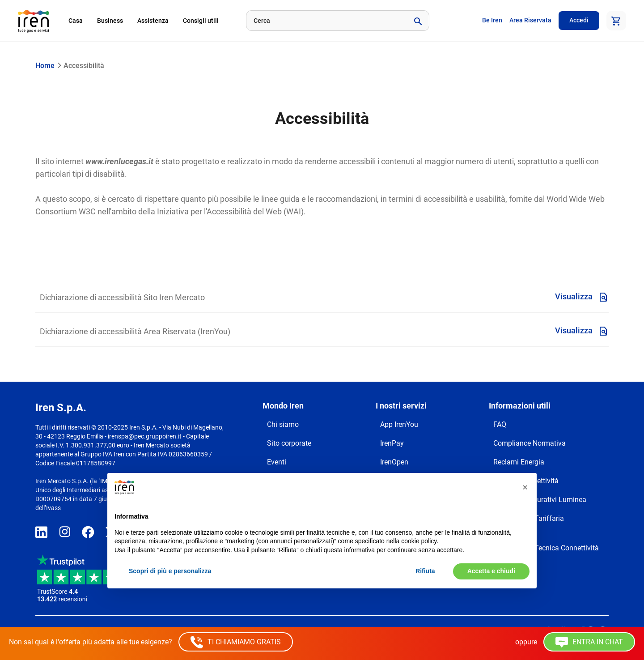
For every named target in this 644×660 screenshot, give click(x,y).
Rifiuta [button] (425, 571)
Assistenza (153, 21)
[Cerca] (326, 21)
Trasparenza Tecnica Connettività (546, 548)
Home (45, 66)
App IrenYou (399, 424)
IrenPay (392, 443)
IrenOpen (394, 462)
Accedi (579, 20)
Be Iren (492, 20)
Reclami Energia (519, 462)
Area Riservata (530, 20)
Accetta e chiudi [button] (491, 571)
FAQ (500, 424)
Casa (76, 21)
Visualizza (582, 297)
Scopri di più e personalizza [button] (170, 571)
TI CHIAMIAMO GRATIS (236, 642)
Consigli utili (201, 21)
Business (110, 21)
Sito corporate (289, 443)
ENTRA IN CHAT (589, 642)
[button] (525, 487)
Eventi (277, 462)
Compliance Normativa (530, 443)
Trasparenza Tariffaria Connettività (529, 524)
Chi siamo (283, 424)
